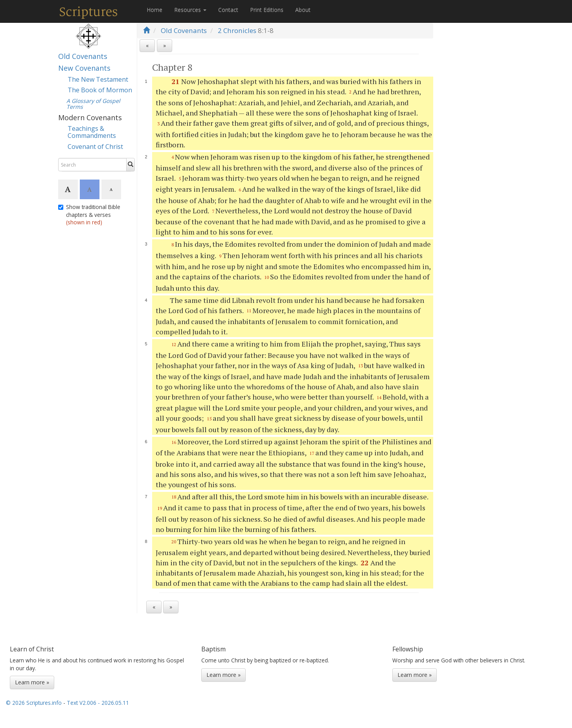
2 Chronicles (237, 30)
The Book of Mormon (100, 90)
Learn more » (32, 682)
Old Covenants (83, 56)
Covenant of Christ (95, 147)
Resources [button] (190, 10)
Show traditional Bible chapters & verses (89, 215)
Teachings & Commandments (92, 132)
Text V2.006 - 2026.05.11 (98, 703)
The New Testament (98, 79)
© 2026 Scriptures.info (34, 703)
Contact (228, 10)
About (303, 10)
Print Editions (267, 10)
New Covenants (84, 68)
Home (154, 10)
